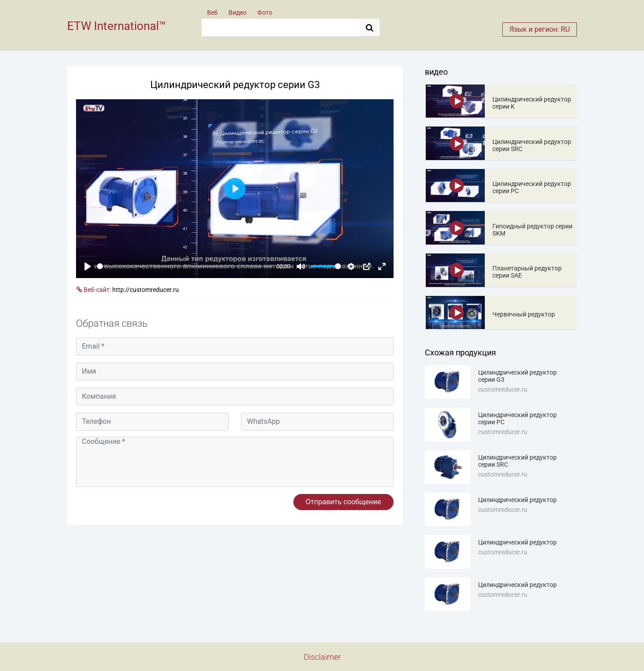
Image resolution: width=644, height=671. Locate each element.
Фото (265, 13)
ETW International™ (117, 26)
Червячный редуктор (524, 314)
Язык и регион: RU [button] (540, 29)
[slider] (185, 266)
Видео (237, 13)
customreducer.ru (503, 389)
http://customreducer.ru (146, 290)
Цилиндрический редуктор (517, 500)
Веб (212, 13)
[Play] (88, 266)
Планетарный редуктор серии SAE (527, 272)
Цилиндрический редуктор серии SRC (532, 145)
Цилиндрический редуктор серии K (532, 103)
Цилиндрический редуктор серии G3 (517, 376)
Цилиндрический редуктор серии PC (532, 187)
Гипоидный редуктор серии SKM (532, 230)
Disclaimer (322, 657)
